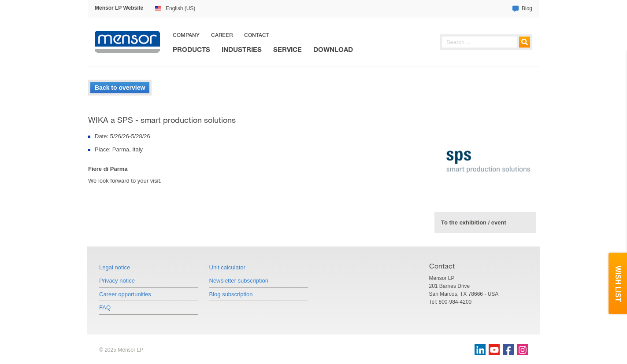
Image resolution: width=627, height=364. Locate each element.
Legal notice (115, 267)
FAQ (105, 307)
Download (333, 50)
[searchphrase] (486, 42)
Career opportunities (125, 294)
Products (191, 50)
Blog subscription (231, 294)
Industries (242, 50)
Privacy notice (117, 281)
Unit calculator (227, 267)
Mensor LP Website (119, 8)
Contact (257, 35)
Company (186, 35)
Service (288, 50)
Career (222, 35)
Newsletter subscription (239, 281)
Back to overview (120, 88)
